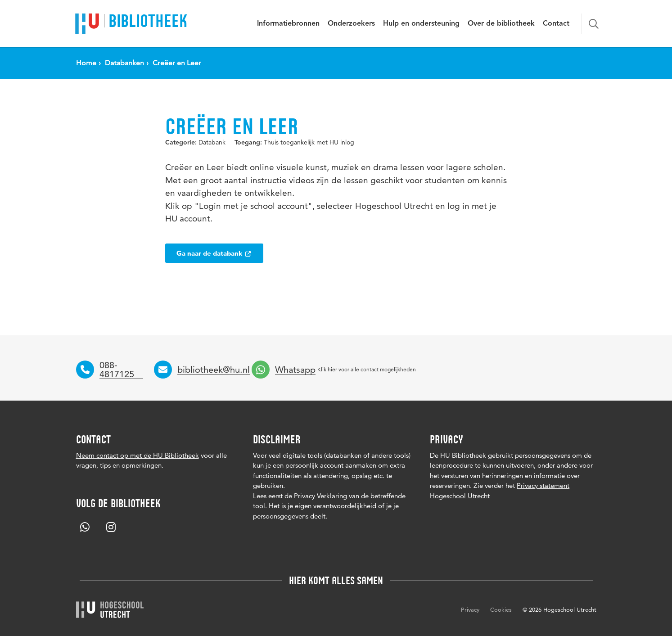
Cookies (501, 609)
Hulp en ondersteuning (421, 24)
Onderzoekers (351, 24)
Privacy (470, 609)
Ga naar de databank (214, 253)
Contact (556, 24)
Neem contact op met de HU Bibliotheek (138, 455)
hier (332, 369)
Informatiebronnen (288, 24)
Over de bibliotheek (501, 24)
